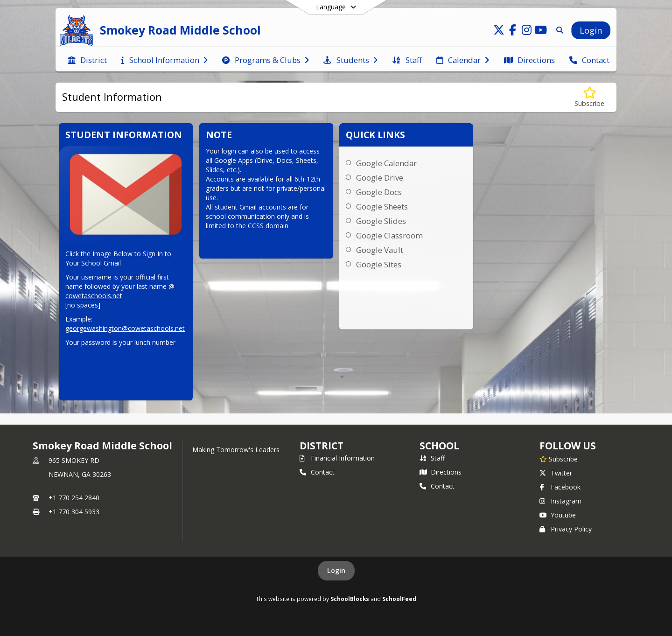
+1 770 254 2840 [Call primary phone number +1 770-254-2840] (74, 498)
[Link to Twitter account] (499, 31)
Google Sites (379, 264)
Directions (441, 472)
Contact (317, 472)
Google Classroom (389, 235)
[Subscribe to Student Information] (589, 97)
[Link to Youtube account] (541, 31)
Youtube (558, 515)
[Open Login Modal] (591, 30)
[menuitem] (87, 59)
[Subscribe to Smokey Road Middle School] (559, 459)
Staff (432, 458)
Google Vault (380, 250)
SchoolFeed (399, 599)
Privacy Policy (566, 529)
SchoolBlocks (350, 599)
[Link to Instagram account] (527, 31)
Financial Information (337, 458)
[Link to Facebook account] (513, 31)
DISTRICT (322, 446)
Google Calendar (386, 163)
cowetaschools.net (94, 296)
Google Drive (380, 178)
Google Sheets (382, 206)
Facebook (560, 487)
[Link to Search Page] (558, 30)
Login (336, 570)
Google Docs (379, 192)
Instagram (560, 501)
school (439, 446)
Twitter (556, 473)
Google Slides (381, 221)
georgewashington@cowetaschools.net (125, 328)
